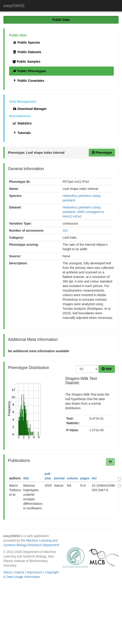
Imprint (19, 572)
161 (65, 230)
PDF (107, 369)
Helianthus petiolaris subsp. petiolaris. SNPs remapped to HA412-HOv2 (83, 212)
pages (85, 478)
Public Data (61, 20)
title (26, 478)
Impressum (34, 572)
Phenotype (102, 153)
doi (94, 478)
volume (72, 478)
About (8, 572)
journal (59, 478)
